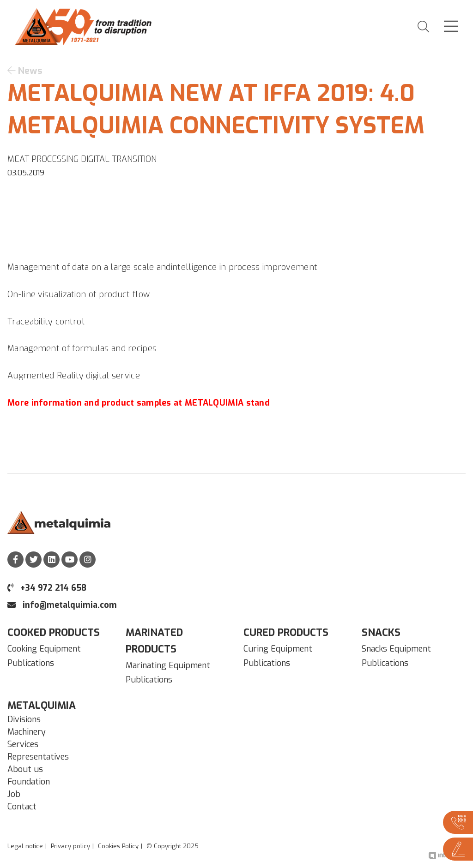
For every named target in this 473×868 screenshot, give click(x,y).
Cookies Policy (118, 846)
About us (25, 769)
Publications (31, 663)
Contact (22, 807)
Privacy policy (70, 846)
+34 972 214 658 (47, 588)
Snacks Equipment (396, 649)
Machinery (27, 732)
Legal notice (25, 846)
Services (23, 744)
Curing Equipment (278, 649)
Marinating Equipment (168, 665)
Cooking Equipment (44, 649)
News (25, 71)
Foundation (29, 782)
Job (14, 794)
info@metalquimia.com (62, 605)
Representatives (38, 757)
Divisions (24, 719)
